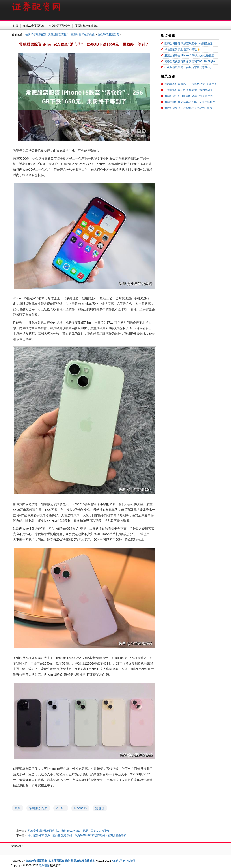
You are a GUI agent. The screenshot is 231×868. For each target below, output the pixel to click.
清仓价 (100, 808)
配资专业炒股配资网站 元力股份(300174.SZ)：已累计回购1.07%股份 (69, 831)
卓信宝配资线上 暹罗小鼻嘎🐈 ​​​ (183, 49)
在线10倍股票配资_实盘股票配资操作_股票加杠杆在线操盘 (60, 34)
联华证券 (44, 866)
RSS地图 (117, 861)
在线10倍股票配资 (108, 34)
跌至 (18, 808)
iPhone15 (80, 808)
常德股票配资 (38, 808)
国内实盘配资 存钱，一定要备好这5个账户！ (191, 84)
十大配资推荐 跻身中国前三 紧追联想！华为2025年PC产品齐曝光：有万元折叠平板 (77, 836)
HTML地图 (129, 861)
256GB (61, 808)
